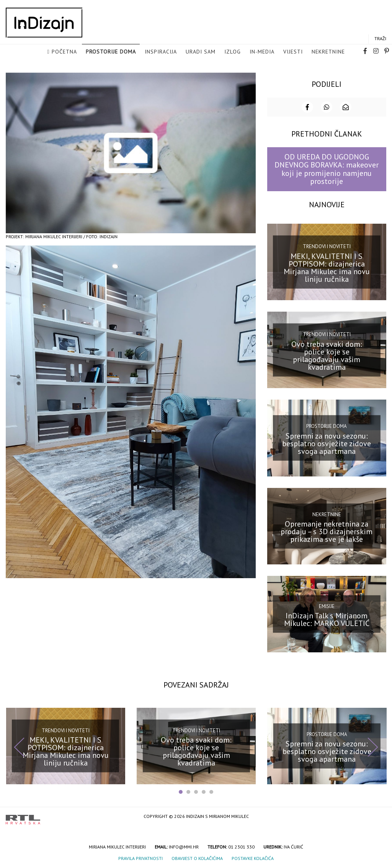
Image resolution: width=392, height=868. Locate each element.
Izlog (233, 52)
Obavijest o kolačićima (197, 857)
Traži (380, 39)
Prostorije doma (111, 52)
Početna (64, 52)
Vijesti (293, 52)
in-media (262, 52)
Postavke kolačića (253, 857)
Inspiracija (161, 52)
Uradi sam (201, 52)
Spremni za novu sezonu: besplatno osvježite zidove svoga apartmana (327, 443)
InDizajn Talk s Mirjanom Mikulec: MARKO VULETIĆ (327, 619)
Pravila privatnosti (140, 857)
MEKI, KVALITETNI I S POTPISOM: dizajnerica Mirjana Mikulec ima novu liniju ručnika (327, 267)
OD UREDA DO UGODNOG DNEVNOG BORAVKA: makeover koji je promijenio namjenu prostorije (327, 168)
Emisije (327, 605)
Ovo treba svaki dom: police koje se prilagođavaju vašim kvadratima (327, 355)
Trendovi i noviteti (327, 246)
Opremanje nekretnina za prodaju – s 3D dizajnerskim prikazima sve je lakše (327, 531)
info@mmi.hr (184, 846)
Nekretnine (328, 52)
